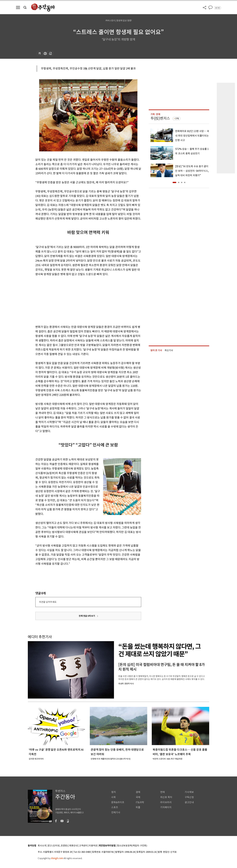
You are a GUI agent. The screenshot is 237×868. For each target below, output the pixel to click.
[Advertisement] (81, 300)
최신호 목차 (166, 797)
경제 (138, 792)
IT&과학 (140, 802)
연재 (162, 792)
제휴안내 (73, 846)
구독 (177, 119)
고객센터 (83, 846)
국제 (138, 797)
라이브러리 (166, 802)
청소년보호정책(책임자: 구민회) (132, 846)
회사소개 (42, 846)
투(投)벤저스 (160, 118)
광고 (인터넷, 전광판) (58, 846)
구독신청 (189, 797)
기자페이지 (166, 807)
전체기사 (116, 812)
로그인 (218, 8)
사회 (114, 797)
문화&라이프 (118, 802)
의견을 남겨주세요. (48, 602)
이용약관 (93, 846)
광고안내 (189, 802)
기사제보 (189, 792)
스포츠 (115, 807)
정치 (114, 792)
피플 (138, 807)
